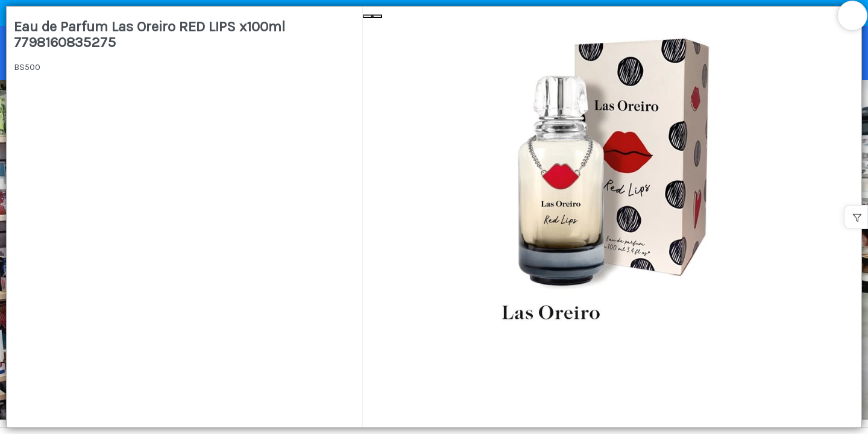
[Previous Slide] (368, 16)
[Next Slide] (377, 16)
